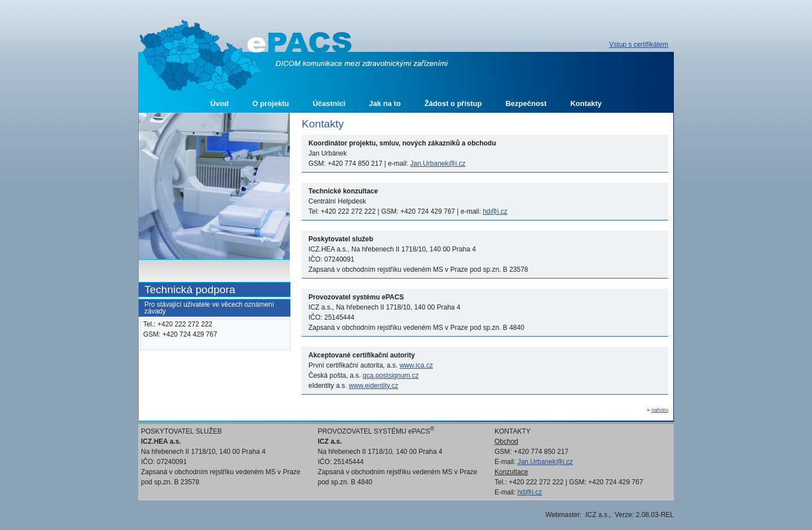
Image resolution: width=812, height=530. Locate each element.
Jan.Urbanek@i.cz (438, 164)
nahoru (660, 410)
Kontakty (586, 103)
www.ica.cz (416, 365)
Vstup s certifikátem (639, 45)
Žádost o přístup (453, 103)
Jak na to (385, 103)
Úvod (220, 103)
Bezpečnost (526, 103)
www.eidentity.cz (373, 386)
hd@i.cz (495, 211)
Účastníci (329, 103)
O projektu (270, 103)
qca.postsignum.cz (390, 376)
